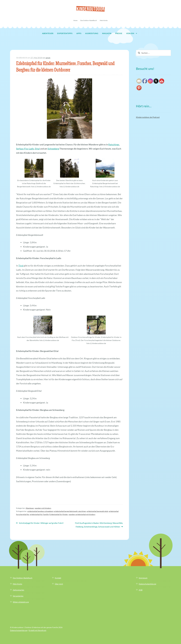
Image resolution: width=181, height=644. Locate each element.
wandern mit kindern (43, 508)
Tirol (21, 266)
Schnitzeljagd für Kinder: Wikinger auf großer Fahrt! (41, 523)
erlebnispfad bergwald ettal (97, 511)
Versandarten (18, 596)
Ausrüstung (92, 33)
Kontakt (58, 578)
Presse (119, 33)
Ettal (37, 149)
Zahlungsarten (18, 590)
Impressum (143, 578)
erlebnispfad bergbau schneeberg (40, 511)
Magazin (107, 33)
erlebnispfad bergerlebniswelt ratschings (70, 511)
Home (75, 20)
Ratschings (114, 144)
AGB (141, 590)
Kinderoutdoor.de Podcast (148, 117)
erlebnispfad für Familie (39, 514)
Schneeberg (53, 149)
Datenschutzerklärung (147, 584)
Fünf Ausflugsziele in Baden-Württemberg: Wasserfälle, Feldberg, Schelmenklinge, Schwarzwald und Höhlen (99, 525)
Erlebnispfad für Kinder (59, 514)
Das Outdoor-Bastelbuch (89, 20)
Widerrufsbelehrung (21, 602)
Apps (79, 33)
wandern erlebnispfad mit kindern (82, 514)
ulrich (48, 58)
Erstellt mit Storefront (38, 630)
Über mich (59, 584)
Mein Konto (104, 20)
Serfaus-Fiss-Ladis (25, 149)
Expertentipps (65, 33)
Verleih (130, 33)
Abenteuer (48, 33)
